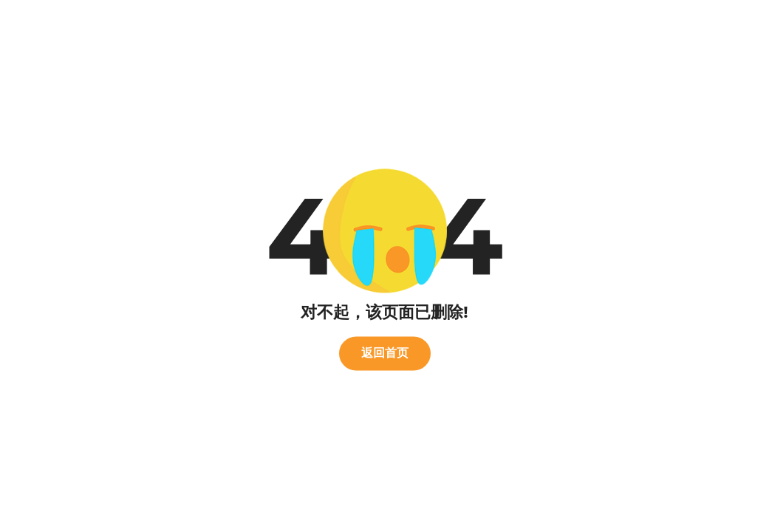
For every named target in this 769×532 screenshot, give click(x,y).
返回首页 (385, 353)
